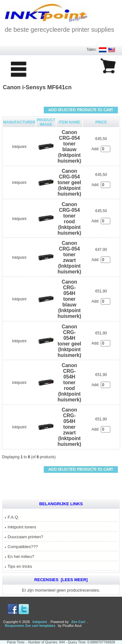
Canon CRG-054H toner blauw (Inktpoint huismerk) (70, 299)
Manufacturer (19, 122)
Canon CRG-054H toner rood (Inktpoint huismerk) (70, 382)
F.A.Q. (12, 517)
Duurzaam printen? (24, 537)
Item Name (69, 122)
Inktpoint (19, 147)
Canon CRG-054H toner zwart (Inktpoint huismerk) (70, 427)
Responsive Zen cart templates (30, 626)
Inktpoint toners (20, 527)
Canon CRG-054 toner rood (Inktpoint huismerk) (70, 219)
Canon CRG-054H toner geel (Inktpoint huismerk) (70, 341)
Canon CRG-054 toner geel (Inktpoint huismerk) (70, 182)
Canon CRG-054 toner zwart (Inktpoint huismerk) (70, 257)
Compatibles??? (21, 547)
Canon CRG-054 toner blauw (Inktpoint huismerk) (70, 147)
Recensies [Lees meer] (61, 580)
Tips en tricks (18, 566)
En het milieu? (19, 557)
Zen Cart (78, 622)
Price (101, 122)
